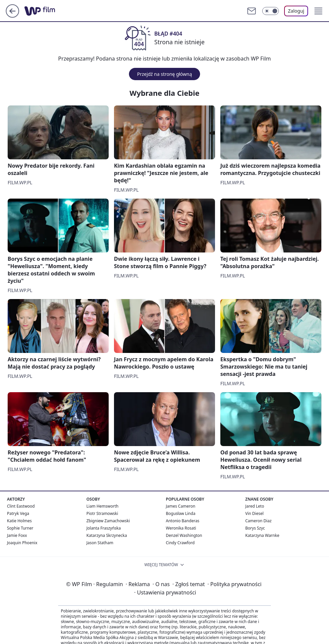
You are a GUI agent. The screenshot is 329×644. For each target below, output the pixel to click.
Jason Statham (100, 543)
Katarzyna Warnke (262, 535)
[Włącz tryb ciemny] (271, 11)
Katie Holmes (19, 521)
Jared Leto (255, 506)
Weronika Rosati (181, 528)
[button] (318, 11)
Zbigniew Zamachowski (108, 521)
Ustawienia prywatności (165, 592)
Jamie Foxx (17, 535)
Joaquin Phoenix (22, 543)
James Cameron (181, 506)
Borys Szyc (255, 528)
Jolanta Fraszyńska (104, 528)
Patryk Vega (18, 513)
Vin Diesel (254, 513)
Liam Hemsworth (102, 506)
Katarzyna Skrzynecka (107, 535)
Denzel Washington (184, 535)
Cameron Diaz (258, 521)
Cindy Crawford (180, 543)
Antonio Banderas (183, 521)
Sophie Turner (20, 528)
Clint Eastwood (21, 506)
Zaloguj (296, 11)
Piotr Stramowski (102, 513)
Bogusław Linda (181, 513)
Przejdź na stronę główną (164, 74)
